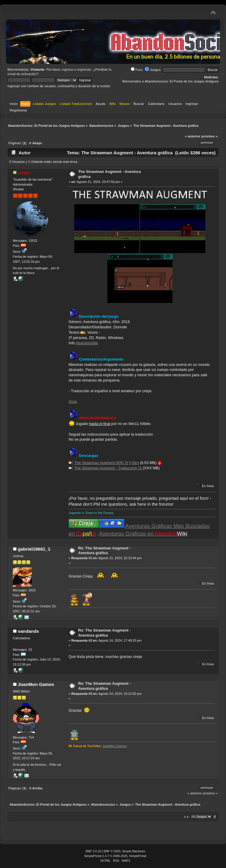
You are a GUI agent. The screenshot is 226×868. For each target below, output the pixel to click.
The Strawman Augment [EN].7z (101, 463)
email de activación (22, 74)
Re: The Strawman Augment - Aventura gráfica (104, 551)
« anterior (193, 136)
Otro (135, 463)
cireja (24, 172)
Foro (137, 70)
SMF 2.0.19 (93, 851)
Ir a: (187, 817)
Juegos (153, 70)
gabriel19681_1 (34, 549)
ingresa (67, 69)
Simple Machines (134, 851)
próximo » (210, 136)
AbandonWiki (87, 343)
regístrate (84, 69)
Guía (73, 401)
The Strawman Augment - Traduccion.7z (108, 468)
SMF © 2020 (112, 851)
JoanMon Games (36, 684)
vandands (28, 631)
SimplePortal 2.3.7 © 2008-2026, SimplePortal (115, 856)
